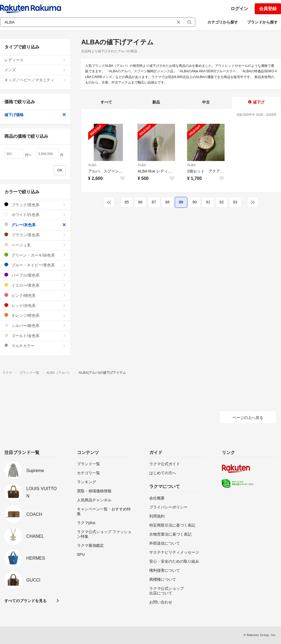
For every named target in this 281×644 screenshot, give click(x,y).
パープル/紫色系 (35, 275)
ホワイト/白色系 (35, 215)
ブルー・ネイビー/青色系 (35, 265)
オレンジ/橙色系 (35, 315)
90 (194, 202)
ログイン (239, 9)
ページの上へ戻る (248, 418)
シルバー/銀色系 (35, 325)
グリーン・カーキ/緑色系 (35, 255)
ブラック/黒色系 (35, 205)
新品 (156, 102)
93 (235, 202)
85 (127, 202)
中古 (206, 102)
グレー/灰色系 (35, 225)
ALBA (92, 165)
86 (140, 202)
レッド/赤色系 (35, 305)
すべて (106, 102)
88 (167, 202)
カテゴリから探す (223, 22)
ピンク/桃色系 (35, 295)
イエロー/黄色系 (35, 285)
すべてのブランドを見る (25, 601)
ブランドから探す (262, 22)
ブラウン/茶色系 (35, 235)
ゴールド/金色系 (35, 336)
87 (154, 202)
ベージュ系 (35, 245)
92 (222, 202)
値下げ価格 (35, 115)
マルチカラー (35, 346)
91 (208, 202)
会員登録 (268, 9)
